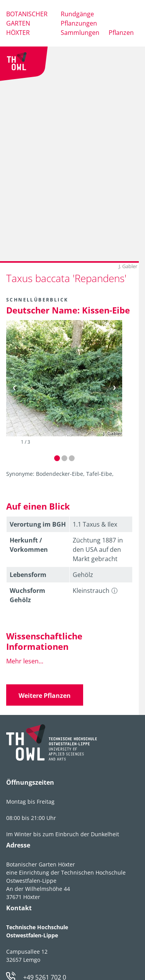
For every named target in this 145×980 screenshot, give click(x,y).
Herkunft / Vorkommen (29, 545)
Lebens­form (28, 575)
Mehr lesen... (25, 661)
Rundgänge (77, 14)
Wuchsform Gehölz (27, 595)
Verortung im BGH (38, 524)
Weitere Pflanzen (45, 696)
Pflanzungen (79, 23)
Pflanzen (121, 33)
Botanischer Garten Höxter (27, 23)
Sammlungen (80, 33)
